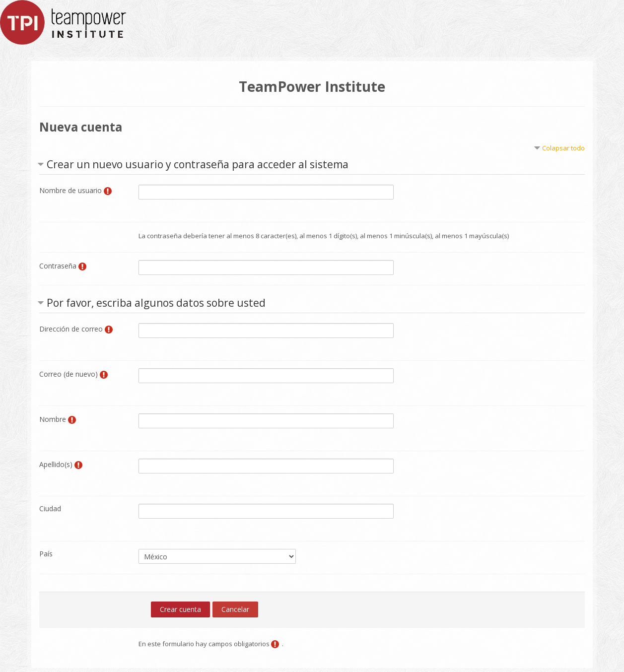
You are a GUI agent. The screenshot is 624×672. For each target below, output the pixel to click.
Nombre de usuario (70, 190)
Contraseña (58, 266)
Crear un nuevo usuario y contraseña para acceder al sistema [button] (198, 164)
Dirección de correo (71, 329)
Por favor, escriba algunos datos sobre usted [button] (156, 303)
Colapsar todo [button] (563, 148)
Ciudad (50, 508)
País (46, 554)
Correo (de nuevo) (69, 374)
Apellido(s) (56, 464)
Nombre (53, 419)
